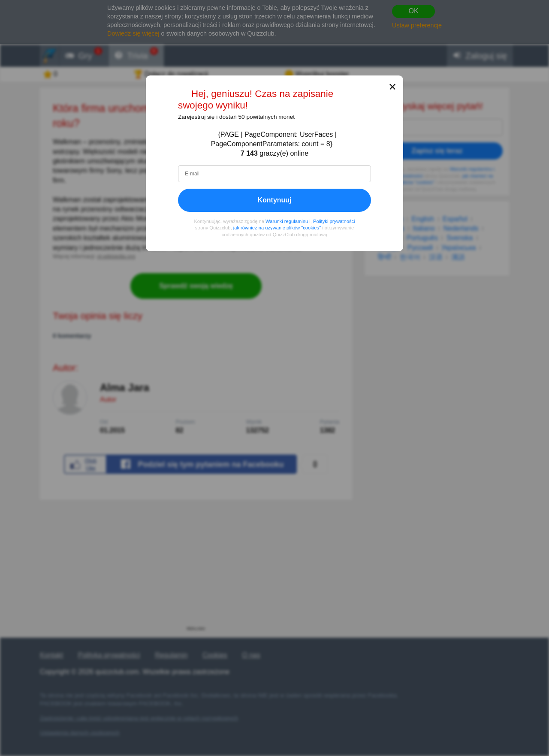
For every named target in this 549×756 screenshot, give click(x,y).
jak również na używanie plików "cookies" (277, 228)
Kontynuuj (274, 200)
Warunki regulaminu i (288, 221)
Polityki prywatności (334, 221)
